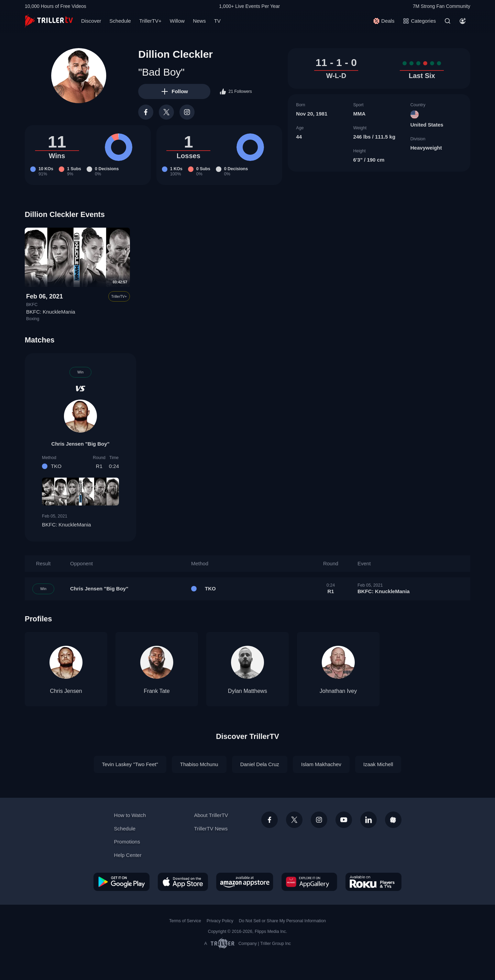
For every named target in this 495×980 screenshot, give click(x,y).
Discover (91, 21)
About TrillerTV (211, 815)
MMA (360, 114)
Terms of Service (185, 921)
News (199, 21)
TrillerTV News (211, 829)
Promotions (127, 842)
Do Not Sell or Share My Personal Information (282, 921)
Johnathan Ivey (338, 691)
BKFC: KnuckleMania (51, 312)
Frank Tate (157, 691)
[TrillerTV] (49, 21)
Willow (177, 21)
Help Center (128, 855)
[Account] (463, 21)
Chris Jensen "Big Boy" (80, 444)
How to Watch (130, 815)
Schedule (120, 21)
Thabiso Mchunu (199, 764)
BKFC (32, 305)
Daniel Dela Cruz (260, 764)
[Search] (448, 21)
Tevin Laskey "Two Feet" (130, 764)
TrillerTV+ (150, 21)
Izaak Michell (378, 764)
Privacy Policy (220, 921)
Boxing (33, 319)
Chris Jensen (66, 691)
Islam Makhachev (321, 764)
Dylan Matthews (247, 691)
